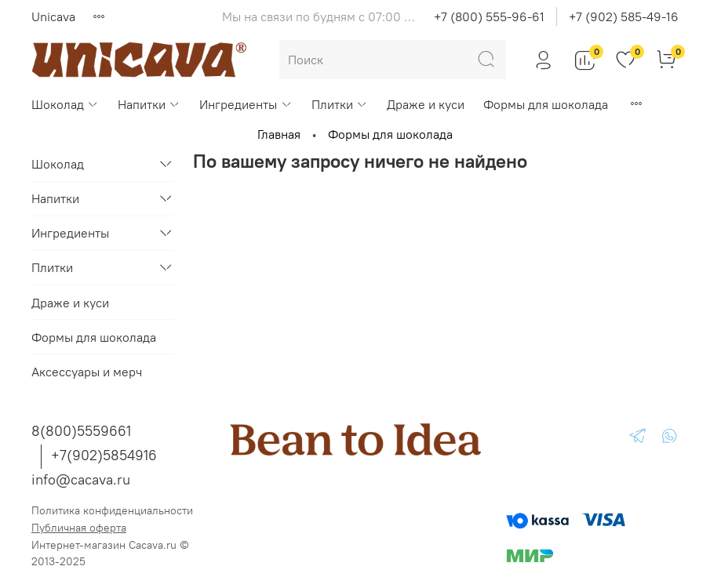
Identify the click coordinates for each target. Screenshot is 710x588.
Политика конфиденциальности (112, 510)
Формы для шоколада (546, 104)
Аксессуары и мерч (87, 372)
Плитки (340, 104)
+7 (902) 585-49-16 (624, 16)
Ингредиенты (246, 104)
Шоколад (65, 104)
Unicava (53, 16)
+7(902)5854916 (104, 455)
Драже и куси (426, 104)
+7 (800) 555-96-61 (489, 16)
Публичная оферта (79, 528)
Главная (279, 134)
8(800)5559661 (81, 431)
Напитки (149, 104)
